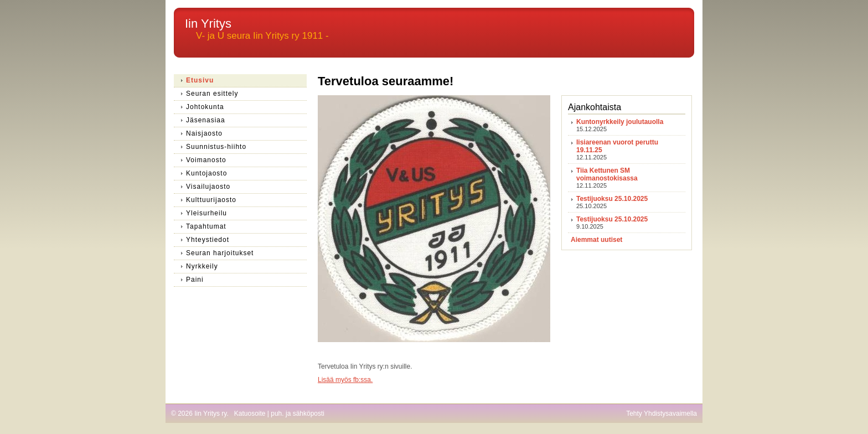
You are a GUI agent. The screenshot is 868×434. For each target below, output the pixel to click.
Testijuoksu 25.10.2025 (612, 199)
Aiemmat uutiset (596, 240)
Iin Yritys (208, 24)
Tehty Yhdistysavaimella (662, 414)
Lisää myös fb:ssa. (345, 380)
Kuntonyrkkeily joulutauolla (620, 122)
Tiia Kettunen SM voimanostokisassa (607, 174)
